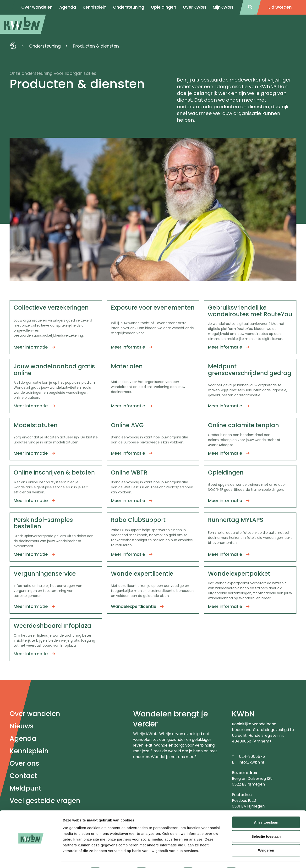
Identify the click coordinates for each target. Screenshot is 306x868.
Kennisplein (95, 7)
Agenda (23, 739)
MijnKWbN (223, 7)
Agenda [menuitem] (68, 7)
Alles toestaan (266, 809)
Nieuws (22, 726)
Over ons (24, 763)
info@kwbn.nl (251, 762)
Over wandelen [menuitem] (37, 7)
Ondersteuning (129, 7)
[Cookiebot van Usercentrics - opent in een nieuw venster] (31, 859)
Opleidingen (164, 7)
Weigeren (266, 838)
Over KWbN (194, 7)
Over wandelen (35, 714)
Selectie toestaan (266, 823)
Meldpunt (25, 788)
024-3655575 (252, 756)
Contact (23, 776)
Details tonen (258, 859)
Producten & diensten (96, 46)
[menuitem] (23, 24)
